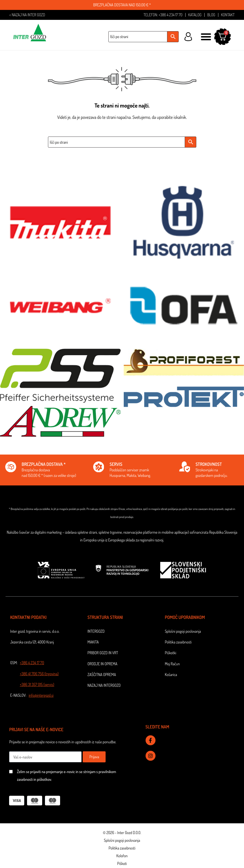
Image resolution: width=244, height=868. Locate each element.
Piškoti (122, 864)
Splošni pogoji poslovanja (183, 631)
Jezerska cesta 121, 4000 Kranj (32, 643)
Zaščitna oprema (102, 675)
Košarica (171, 675)
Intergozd (96, 631)
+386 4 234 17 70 (32, 663)
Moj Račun (172, 664)
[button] (206, 37)
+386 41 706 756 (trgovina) (39, 674)
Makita (93, 643)
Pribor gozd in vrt (103, 653)
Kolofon (122, 856)
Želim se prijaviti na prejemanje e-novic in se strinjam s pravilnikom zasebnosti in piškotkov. (66, 776)
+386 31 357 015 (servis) (37, 685)
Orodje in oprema (102, 664)
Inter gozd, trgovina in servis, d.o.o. (35, 631)
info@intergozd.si (41, 695)
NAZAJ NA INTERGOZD (104, 686)
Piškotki (171, 653)
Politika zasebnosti (178, 643)
